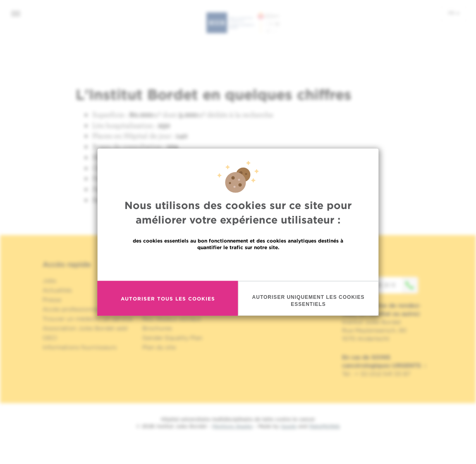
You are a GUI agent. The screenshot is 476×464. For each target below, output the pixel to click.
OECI (50, 338)
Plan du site (159, 347)
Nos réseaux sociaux (172, 319)
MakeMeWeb (324, 426)
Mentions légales (232, 426)
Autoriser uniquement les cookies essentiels (309, 301)
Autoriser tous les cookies (168, 298)
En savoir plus (238, 265)
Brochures (157, 328)
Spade (289, 426)
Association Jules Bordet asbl (85, 328)
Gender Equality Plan (172, 338)
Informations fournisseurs (80, 347)
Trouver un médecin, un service (87, 319)
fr (454, 13)
